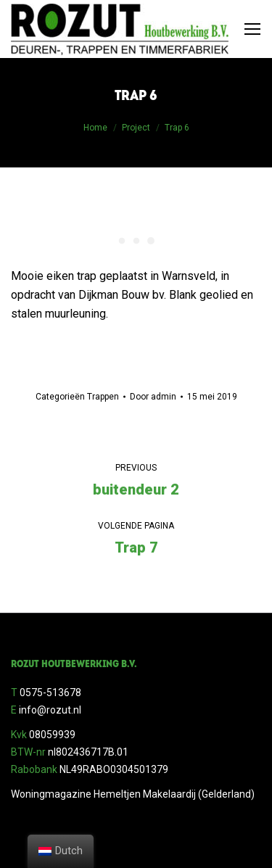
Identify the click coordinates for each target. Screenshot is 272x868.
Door (153, 397)
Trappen (103, 397)
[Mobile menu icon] (252, 29)
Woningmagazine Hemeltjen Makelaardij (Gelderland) (133, 794)
